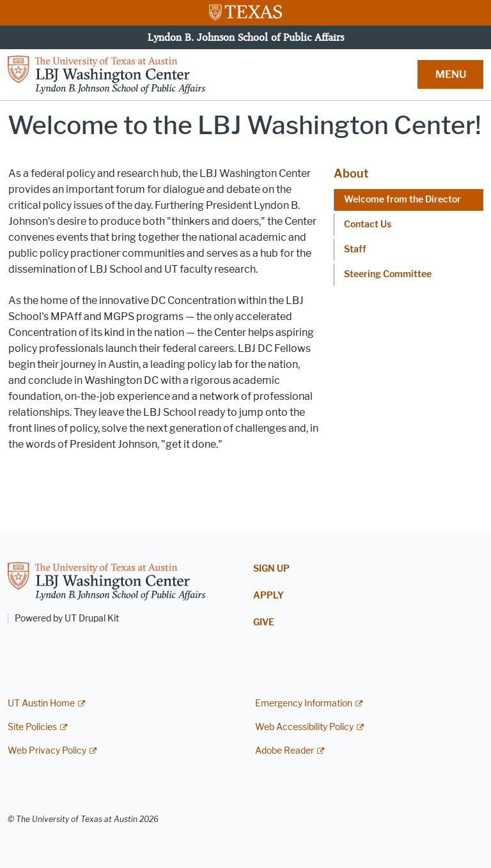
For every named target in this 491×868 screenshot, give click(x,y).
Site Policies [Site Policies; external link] (32, 727)
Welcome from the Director (402, 200)
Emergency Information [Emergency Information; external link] (304, 704)
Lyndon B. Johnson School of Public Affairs (246, 37)
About (351, 174)
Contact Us (368, 225)
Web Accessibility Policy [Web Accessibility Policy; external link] (304, 727)
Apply (269, 596)
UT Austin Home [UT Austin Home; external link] (41, 704)
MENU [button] (451, 74)
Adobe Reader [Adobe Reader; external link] (284, 751)
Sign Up (271, 569)
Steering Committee (388, 274)
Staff (355, 249)
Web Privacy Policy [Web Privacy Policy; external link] (47, 751)
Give (264, 622)
